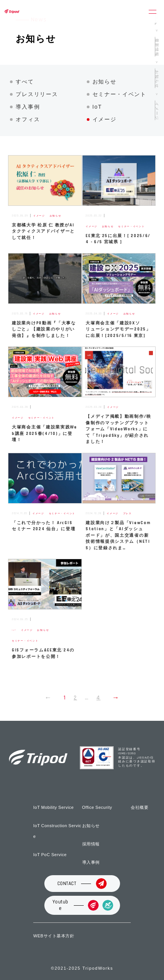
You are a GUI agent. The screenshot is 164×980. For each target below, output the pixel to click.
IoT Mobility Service (54, 807)
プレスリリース (37, 94)
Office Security (97, 807)
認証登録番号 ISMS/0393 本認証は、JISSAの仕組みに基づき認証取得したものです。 (137, 758)
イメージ (105, 119)
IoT (97, 107)
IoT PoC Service (50, 855)
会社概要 (140, 807)
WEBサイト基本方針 (54, 936)
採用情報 (91, 844)
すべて (25, 82)
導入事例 (28, 107)
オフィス (28, 119)
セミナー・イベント (119, 94)
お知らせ (105, 82)
